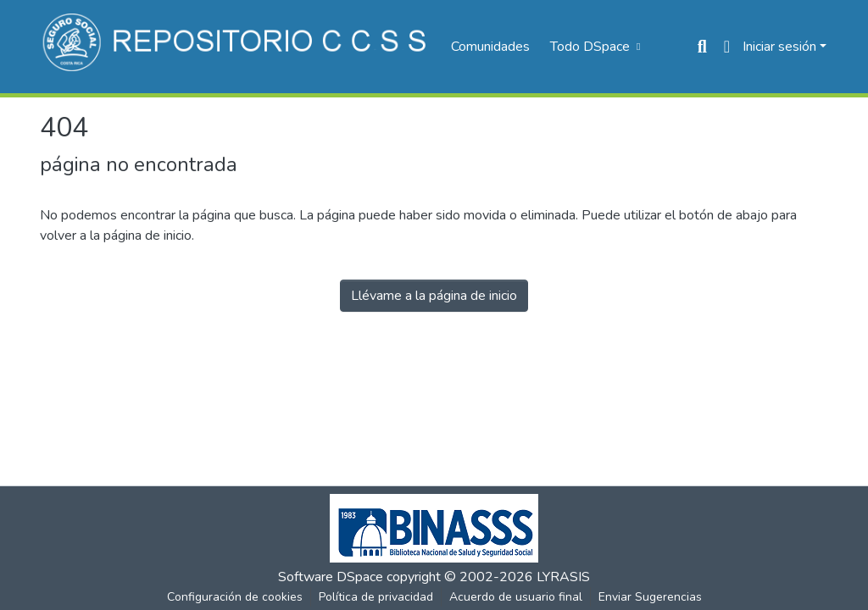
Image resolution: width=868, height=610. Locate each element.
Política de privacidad (376, 597)
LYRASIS (563, 577)
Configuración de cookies (235, 597)
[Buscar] (702, 47)
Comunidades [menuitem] (490, 47)
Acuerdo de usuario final (516, 597)
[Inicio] (237, 47)
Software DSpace (331, 577)
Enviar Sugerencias (650, 597)
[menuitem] (593, 47)
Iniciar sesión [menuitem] (779, 47)
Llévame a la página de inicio (434, 296)
